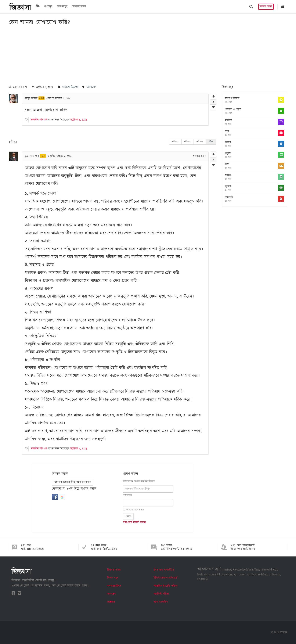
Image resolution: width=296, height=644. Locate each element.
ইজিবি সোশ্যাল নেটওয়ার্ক (166, 578)
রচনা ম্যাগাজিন (161, 602)
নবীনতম (187, 142)
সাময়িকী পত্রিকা (161, 594)
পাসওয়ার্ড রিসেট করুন (134, 522)
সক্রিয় (211, 142)
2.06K (42, 98)
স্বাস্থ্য (227, 131)
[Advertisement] (148, 56)
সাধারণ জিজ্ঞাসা (70, 87)
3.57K (43, 156)
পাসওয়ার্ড (127, 495)
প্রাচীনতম (175, 142)
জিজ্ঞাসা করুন (79, 7)
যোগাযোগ (91, 87)
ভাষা (227, 164)
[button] (283, 7)
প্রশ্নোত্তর (111, 602)
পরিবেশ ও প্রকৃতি (233, 110)
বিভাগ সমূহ (113, 578)
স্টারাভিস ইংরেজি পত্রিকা (166, 586)
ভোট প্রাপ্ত (200, 142)
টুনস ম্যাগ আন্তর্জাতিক (164, 570)
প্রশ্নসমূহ (48, 7)
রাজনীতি (229, 197)
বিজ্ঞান (228, 142)
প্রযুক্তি (228, 153)
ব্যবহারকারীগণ (114, 586)
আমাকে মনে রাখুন (133, 510)
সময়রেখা (112, 594)
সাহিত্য (228, 175)
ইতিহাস (229, 121)
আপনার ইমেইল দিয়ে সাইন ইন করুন (73, 482)
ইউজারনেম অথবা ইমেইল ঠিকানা (139, 481)
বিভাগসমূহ (62, 7)
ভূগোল (228, 186)
